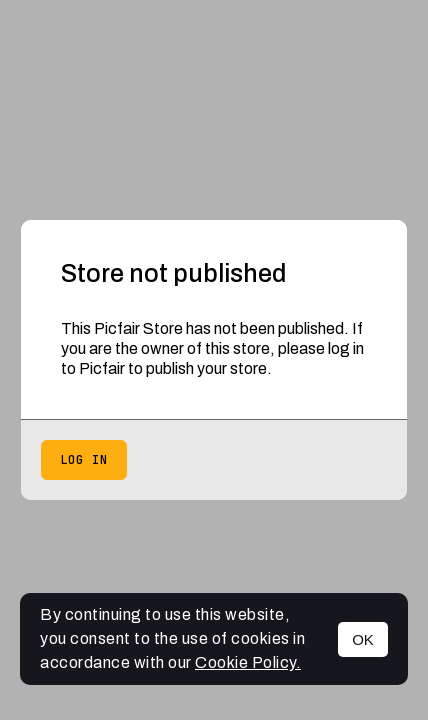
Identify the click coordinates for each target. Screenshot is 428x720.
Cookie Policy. (248, 662)
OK (363, 639)
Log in (84, 460)
